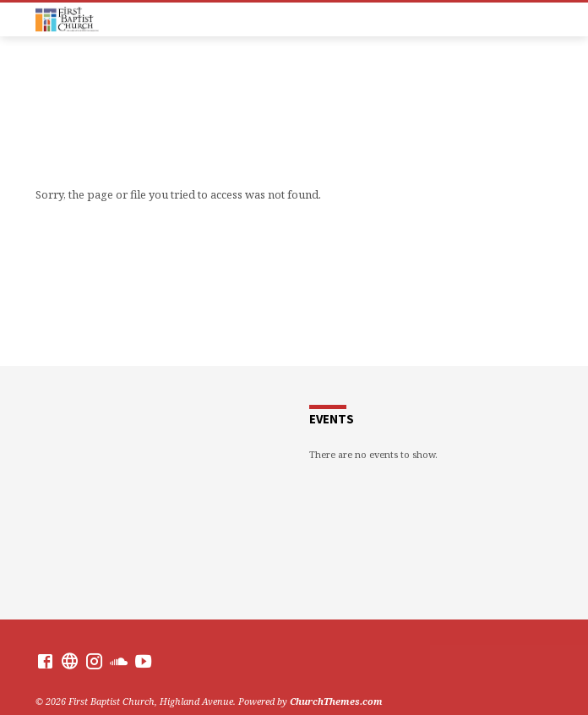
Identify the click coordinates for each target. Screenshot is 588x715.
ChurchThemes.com (336, 701)
